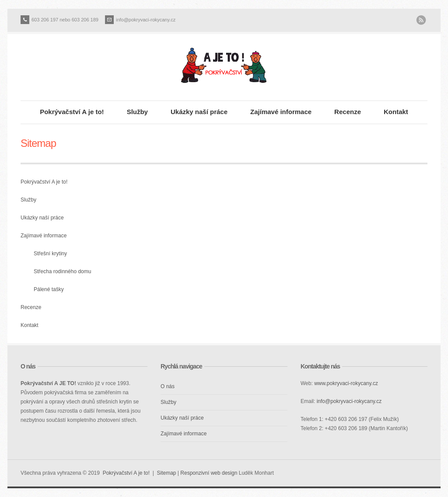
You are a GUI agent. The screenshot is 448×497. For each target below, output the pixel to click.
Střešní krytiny (50, 254)
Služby (137, 112)
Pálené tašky (49, 289)
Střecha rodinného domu (62, 271)
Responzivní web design (209, 473)
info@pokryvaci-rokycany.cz (146, 20)
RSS (421, 20)
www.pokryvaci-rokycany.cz (346, 383)
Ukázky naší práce (199, 112)
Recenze (348, 112)
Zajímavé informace (281, 112)
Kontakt (396, 112)
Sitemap (166, 473)
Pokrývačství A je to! (72, 112)
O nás (168, 386)
